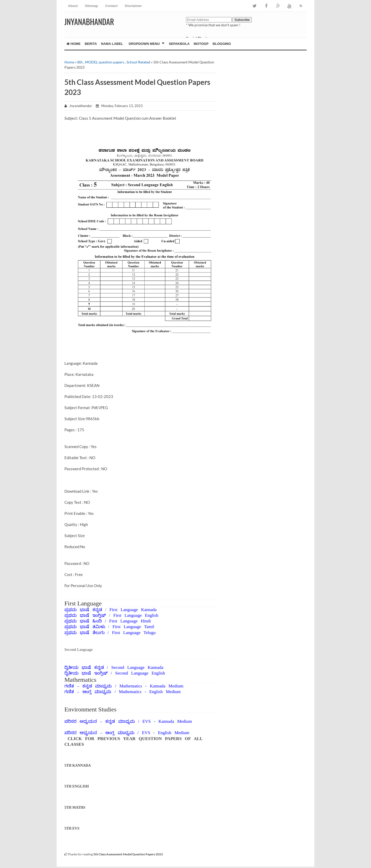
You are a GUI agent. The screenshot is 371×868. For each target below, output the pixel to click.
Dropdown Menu (144, 44)
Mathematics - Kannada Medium (151, 686)
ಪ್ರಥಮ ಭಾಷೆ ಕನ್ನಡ (85, 610)
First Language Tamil (133, 627)
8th (80, 62)
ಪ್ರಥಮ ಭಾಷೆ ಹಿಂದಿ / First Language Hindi (108, 621)
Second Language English (140, 673)
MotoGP (201, 44)
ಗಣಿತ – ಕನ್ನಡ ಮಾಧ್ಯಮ (88, 686)
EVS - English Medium (166, 733)
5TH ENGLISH (77, 786)
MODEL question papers (105, 62)
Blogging (222, 44)
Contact (111, 6)
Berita (91, 44)
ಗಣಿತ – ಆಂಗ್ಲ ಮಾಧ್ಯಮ (88, 692)
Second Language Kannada (137, 667)
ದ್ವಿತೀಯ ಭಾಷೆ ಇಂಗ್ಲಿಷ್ (86, 673)
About (73, 6)
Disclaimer (133, 6)
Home (74, 44)
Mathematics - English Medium (150, 692)
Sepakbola (179, 44)
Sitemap (92, 6)
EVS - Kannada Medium (167, 721)
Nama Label (112, 44)
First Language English (136, 615)
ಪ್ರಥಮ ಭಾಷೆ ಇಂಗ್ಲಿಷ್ (87, 615)
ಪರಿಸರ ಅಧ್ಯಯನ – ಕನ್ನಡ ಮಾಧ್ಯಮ (100, 721)
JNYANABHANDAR (89, 22)
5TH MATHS (75, 808)
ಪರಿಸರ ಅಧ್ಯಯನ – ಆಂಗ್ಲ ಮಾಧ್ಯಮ (99, 733)
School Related (138, 62)
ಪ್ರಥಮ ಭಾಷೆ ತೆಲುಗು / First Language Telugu (110, 633)
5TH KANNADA (78, 765)
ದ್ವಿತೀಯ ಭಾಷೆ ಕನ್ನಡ (84, 667)
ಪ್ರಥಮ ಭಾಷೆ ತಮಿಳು (85, 627)
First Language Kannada (133, 610)
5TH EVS (72, 828)
